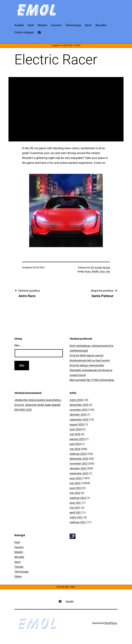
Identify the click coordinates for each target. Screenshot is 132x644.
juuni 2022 (76, 488)
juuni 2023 (76, 478)
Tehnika (19, 567)
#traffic (95, 272)
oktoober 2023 (78, 468)
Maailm (19, 552)
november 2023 (79, 464)
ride (108, 272)
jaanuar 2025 (77, 439)
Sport (18, 562)
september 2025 (79, 420)
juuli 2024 (75, 444)
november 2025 (79, 410)
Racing (106, 268)
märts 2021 (76, 517)
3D (92, 268)
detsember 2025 (79, 405)
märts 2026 (76, 400)
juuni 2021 (76, 503)
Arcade (98, 268)
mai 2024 (75, 449)
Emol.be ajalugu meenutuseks (87, 365)
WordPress (111, 623)
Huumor (19, 547)
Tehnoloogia (21, 572)
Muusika (19, 557)
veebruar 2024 (78, 454)
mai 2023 (75, 483)
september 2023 (79, 473)
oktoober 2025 (78, 415)
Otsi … (18, 345)
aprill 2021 (76, 512)
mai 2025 (75, 434)
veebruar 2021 (78, 522)
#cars (88, 272)
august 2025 (77, 424)
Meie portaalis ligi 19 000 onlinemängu (92, 380)
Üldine (18, 576)
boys (103, 272)
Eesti (17, 542)
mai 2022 (75, 493)
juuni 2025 (76, 429)
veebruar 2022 (78, 498)
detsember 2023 (79, 459)
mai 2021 (75, 508)
